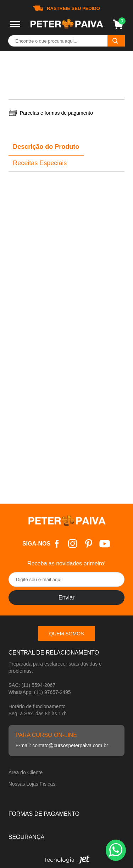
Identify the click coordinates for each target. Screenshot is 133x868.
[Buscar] (116, 41)
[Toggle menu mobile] (15, 24)
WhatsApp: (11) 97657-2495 (40, 692)
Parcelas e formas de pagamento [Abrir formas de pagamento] (56, 113)
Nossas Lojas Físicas (32, 784)
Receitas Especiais (40, 163)
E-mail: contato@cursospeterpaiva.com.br (62, 745)
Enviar (66, 598)
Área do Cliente (26, 772)
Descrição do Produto (46, 147)
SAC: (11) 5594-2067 (32, 685)
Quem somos (66, 634)
